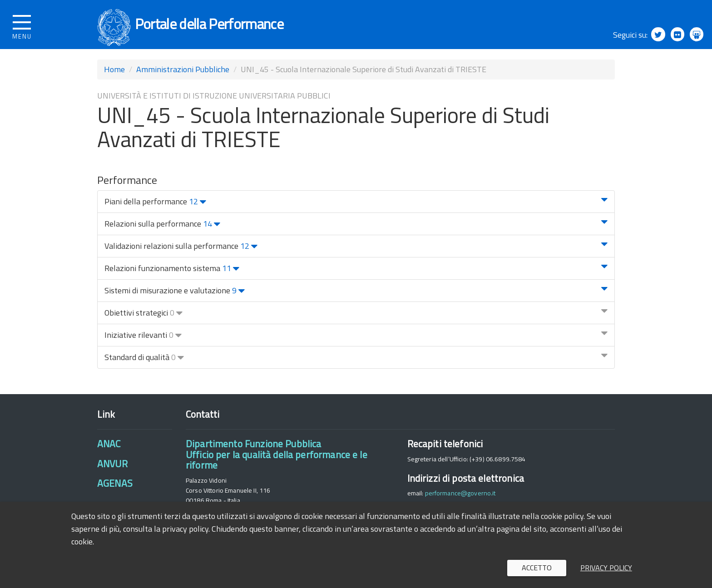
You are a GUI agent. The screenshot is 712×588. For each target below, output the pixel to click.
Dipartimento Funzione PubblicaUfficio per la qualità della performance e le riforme (277, 463)
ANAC (109, 453)
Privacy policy (606, 568)
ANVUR (112, 472)
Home (114, 78)
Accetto (537, 568)
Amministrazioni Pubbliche (183, 78)
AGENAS (115, 492)
